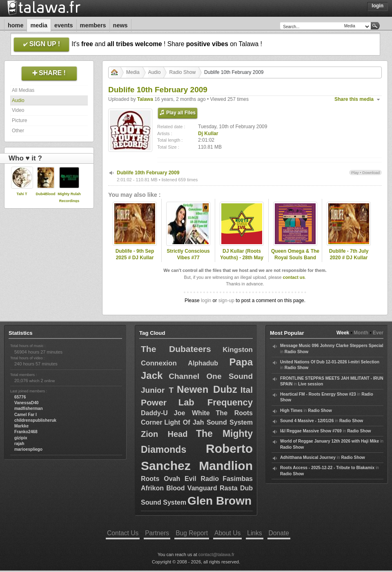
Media (39, 25)
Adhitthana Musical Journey (308, 457)
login (206, 300)
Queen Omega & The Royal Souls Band (295, 255)
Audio (18, 100)
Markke (21, 426)
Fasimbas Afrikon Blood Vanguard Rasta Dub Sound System (197, 491)
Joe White (192, 413)
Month (361, 333)
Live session (311, 384)
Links (254, 533)
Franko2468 (26, 432)
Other (18, 131)
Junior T (157, 390)
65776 (20, 397)
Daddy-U (154, 413)
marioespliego (28, 449)
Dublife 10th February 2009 (148, 173)
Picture (19, 120)
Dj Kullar (208, 134)
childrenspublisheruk (35, 420)
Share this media (354, 99)
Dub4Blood (46, 194)
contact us (294, 277)
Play (355, 172)
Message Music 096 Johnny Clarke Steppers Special (332, 346)
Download (371, 172)
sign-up (226, 300)
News (120, 25)
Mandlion (226, 466)
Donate (279, 533)
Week (343, 333)
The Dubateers (176, 349)
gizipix (21, 438)
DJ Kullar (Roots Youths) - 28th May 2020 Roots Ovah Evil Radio (242, 261)
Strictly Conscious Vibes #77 (188, 255)
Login (378, 6)
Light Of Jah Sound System (208, 422)
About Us (227, 533)
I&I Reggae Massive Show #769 (311, 431)
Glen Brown (219, 501)
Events (64, 25)
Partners (157, 533)
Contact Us (123, 533)
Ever (378, 333)
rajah (19, 444)
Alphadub (203, 363)
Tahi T (22, 194)
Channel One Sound (211, 376)
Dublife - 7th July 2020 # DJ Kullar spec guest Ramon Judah (349, 261)
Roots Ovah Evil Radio (180, 479)
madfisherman (29, 408)
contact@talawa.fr (216, 554)
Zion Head (164, 434)
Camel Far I (26, 415)
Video (18, 110)
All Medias (23, 90)
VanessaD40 (26, 403)
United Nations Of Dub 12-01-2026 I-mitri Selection (330, 362)
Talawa (145, 99)
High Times (291, 411)
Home (16, 25)
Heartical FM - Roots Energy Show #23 (318, 394)
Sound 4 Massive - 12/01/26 (307, 421)
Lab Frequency (216, 402)
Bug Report (192, 533)
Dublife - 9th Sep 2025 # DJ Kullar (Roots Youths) (135, 258)
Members (93, 25)
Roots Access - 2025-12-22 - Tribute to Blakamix (327, 468)
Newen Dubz (207, 389)
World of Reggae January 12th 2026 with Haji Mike (330, 441)
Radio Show (182, 72)
